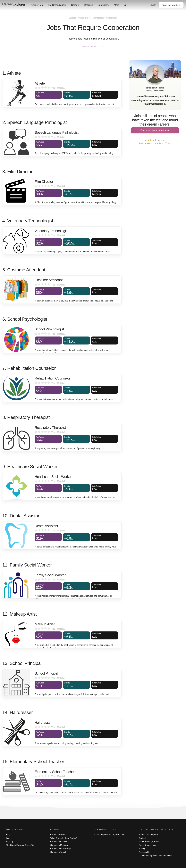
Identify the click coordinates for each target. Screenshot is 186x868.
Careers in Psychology (60, 849)
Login (9, 838)
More (117, 5)
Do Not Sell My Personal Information (155, 856)
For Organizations (57, 5)
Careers (75, 5)
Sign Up (10, 842)
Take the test (171, 5)
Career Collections (59, 835)
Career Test (37, 5)
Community (103, 5)
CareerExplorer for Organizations (109, 835)
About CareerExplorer (148, 835)
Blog (8, 835)
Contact (142, 838)
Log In (153, 5)
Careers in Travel (58, 852)
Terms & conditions (147, 845)
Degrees (88, 5)
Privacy (142, 849)
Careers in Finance (59, 842)
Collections (83, 18)
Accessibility (144, 852)
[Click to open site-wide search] (125, 5)
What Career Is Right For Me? (64, 838)
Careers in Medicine (59, 845)
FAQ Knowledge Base (149, 842)
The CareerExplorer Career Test (21, 845)
